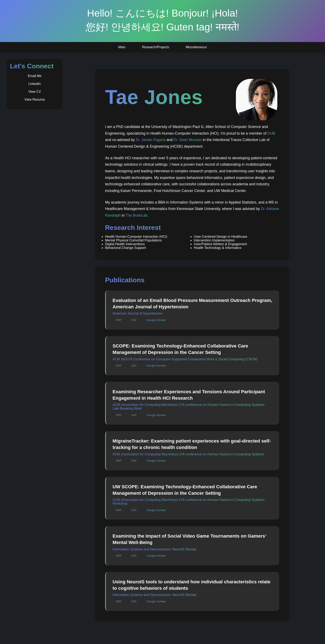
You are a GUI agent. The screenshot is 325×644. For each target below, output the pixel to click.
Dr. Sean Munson (188, 140)
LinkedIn (35, 84)
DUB (271, 133)
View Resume (35, 99)
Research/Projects (156, 47)
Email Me (35, 76)
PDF (119, 320)
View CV (35, 92)
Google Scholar (156, 320)
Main (122, 47)
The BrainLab (136, 215)
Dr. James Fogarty (151, 140)
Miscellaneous (196, 47)
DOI (134, 320)
